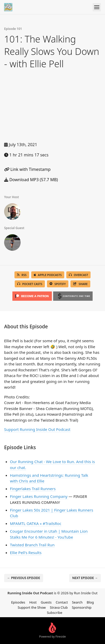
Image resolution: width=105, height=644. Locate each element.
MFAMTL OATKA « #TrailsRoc (36, 523)
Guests (46, 602)
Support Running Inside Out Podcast (37, 429)
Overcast (78, 275)
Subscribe (55, 613)
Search (77, 602)
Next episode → (85, 578)
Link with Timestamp (27, 169)
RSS (22, 275)
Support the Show (32, 607)
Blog (90, 602)
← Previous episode (24, 578)
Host (33, 602)
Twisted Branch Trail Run (32, 545)
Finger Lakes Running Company (39, 496)
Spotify (58, 284)
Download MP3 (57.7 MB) (31, 180)
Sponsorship (82, 607)
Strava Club (59, 607)
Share (80, 284)
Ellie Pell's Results (26, 553)
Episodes (18, 602)
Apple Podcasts (48, 275)
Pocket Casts (30, 284)
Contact (62, 602)
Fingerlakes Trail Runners (33, 489)
